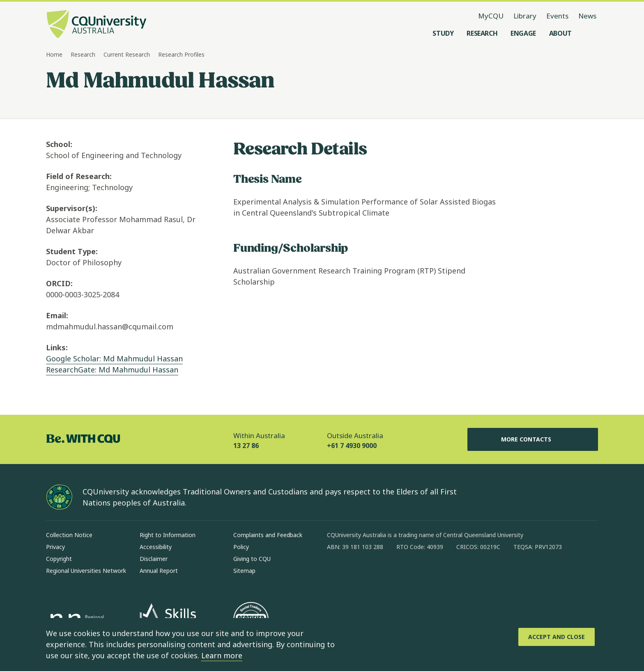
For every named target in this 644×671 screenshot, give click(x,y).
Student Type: (72, 251)
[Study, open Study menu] (443, 33)
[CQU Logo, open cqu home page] (97, 25)
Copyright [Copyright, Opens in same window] (59, 559)
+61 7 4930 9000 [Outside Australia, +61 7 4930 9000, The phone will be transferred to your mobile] (352, 446)
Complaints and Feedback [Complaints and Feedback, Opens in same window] (268, 535)
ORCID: (59, 283)
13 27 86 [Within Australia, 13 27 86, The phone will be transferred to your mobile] (246, 446)
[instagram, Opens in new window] (357, 573)
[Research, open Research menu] (482, 33)
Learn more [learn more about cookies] (222, 655)
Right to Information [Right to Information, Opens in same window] (168, 535)
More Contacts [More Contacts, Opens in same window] (533, 439)
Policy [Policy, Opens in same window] (241, 547)
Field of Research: (79, 176)
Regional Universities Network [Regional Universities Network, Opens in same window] (86, 571)
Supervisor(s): (72, 208)
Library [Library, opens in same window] (525, 16)
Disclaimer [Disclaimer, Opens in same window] (154, 559)
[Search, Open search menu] (590, 33)
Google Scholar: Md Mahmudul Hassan (114, 358)
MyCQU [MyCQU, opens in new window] (491, 16)
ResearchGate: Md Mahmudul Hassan (112, 370)
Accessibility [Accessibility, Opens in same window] (156, 547)
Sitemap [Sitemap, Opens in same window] (244, 571)
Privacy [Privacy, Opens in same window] (55, 547)
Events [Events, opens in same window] (557, 16)
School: (59, 144)
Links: (57, 347)
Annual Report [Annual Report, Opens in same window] (159, 571)
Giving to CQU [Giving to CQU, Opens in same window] (252, 559)
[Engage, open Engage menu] (523, 33)
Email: (57, 315)
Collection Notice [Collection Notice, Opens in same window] (69, 535)
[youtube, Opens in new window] (421, 573)
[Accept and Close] (557, 637)
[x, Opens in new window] (400, 573)
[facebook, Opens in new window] (336, 573)
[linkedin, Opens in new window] (379, 573)
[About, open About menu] (560, 33)
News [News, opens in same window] (587, 16)
